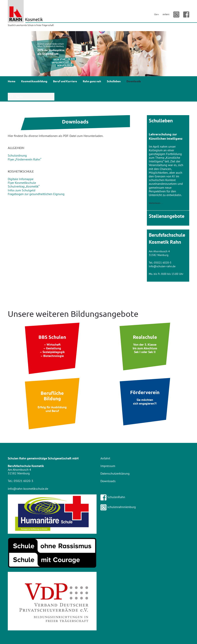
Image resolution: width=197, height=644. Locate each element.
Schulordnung (17, 155)
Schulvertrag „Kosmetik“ (24, 186)
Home (12, 81)
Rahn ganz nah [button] (92, 81)
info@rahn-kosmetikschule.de (28, 489)
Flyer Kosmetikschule (22, 183)
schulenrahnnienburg (118, 507)
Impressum (108, 466)
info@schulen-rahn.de (162, 266)
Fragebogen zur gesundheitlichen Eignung (36, 194)
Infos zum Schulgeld (22, 190)
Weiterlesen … (156, 203)
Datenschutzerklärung (115, 473)
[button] (6, 54)
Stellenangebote (167, 216)
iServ (156, 14)
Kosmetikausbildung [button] (34, 81)
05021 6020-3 (163, 263)
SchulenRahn (113, 497)
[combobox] (31, 97)
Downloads (134, 81)
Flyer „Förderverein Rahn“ (24, 159)
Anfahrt (166, 14)
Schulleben (114, 81)
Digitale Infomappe (21, 179)
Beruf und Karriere (65, 81)
